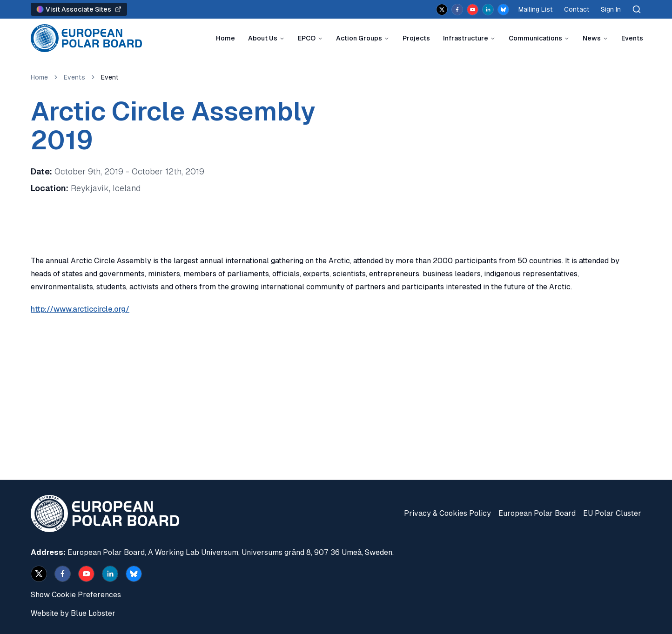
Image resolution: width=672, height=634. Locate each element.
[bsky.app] (503, 10)
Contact (577, 9)
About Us (263, 38)
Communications (535, 38)
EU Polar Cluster (612, 513)
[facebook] (457, 10)
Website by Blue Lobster (73, 613)
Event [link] (110, 77)
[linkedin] (488, 10)
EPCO (307, 38)
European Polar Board (537, 513)
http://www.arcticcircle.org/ (80, 309)
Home (225, 38)
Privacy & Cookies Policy (447, 513)
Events (632, 38)
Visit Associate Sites (79, 9)
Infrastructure (466, 38)
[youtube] (473, 10)
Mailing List (536, 9)
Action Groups (359, 38)
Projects (416, 38)
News (592, 38)
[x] (442, 10)
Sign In (611, 9)
